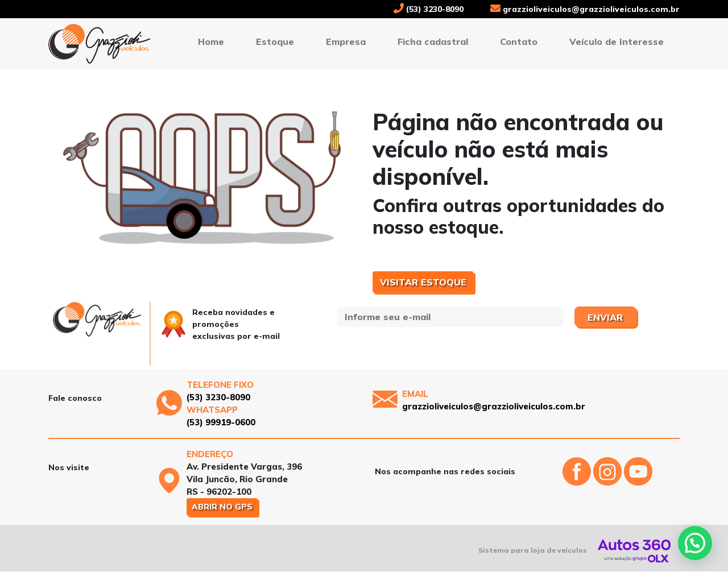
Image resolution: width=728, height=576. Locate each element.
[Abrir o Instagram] (609, 481)
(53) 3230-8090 (429, 9)
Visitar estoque (423, 282)
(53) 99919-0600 (221, 422)
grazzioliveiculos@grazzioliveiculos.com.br (585, 9)
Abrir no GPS (222, 507)
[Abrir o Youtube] (638, 481)
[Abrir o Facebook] (578, 481)
